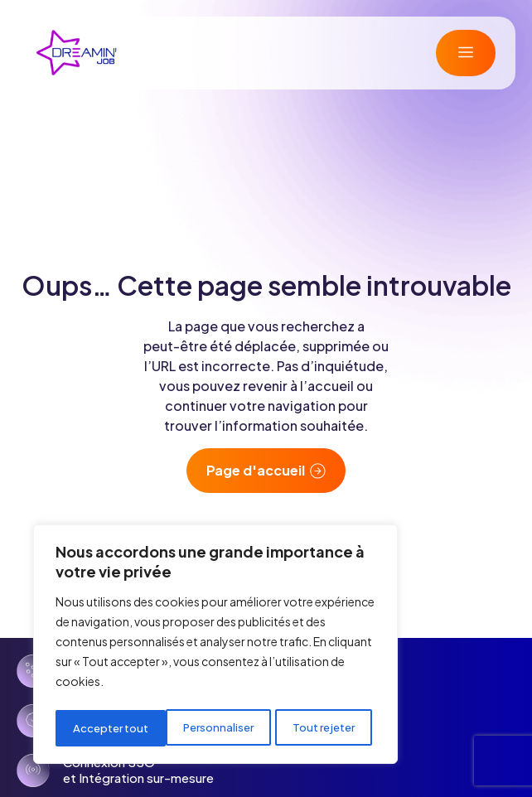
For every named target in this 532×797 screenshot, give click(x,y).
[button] (466, 53)
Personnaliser (108, 728)
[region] (215, 647)
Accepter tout (322, 728)
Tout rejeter (214, 728)
